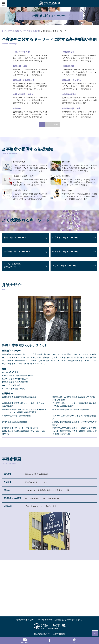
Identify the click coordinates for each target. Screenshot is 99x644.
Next (56, 125)
